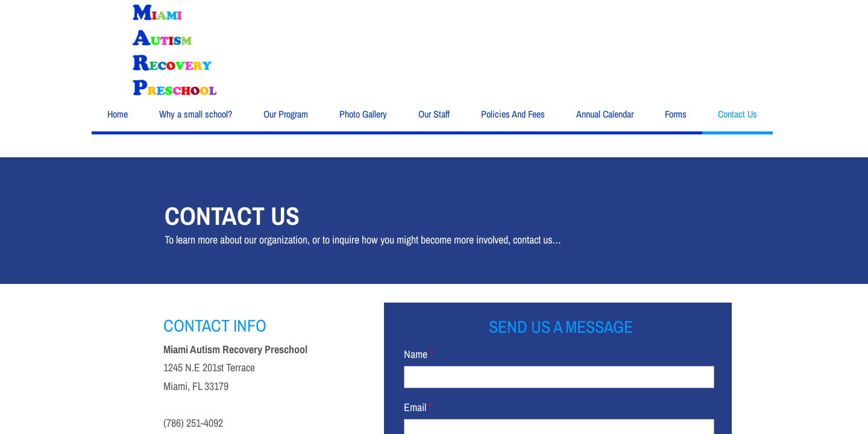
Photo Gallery (363, 114)
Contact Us (737, 114)
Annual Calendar (605, 114)
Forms (676, 114)
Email (418, 407)
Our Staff (434, 114)
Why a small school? (196, 114)
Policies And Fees (513, 114)
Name (419, 354)
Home (118, 114)
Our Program (286, 114)
